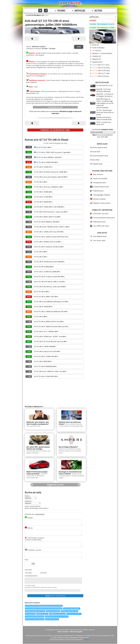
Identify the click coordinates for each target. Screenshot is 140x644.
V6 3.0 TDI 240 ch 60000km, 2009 (47, 157)
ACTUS (98, 11)
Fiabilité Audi (97, 164)
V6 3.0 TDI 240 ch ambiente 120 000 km (47, 247)
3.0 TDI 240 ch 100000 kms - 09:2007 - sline (48, 337)
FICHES (61, 11)
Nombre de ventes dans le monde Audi (104, 118)
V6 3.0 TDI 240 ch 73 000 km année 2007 (47, 277)
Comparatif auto (100, 183)
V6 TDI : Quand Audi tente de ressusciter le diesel (105, 112)
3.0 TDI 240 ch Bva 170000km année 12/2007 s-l (50, 227)
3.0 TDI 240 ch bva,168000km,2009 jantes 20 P (49, 302)
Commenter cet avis (55, 107)
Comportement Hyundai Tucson (35, 617)
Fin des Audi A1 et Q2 (104, 85)
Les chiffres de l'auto (101, 226)
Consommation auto (101, 187)
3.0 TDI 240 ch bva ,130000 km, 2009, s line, (48, 371)
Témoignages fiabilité (102, 195)
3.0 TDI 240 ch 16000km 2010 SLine (46, 242)
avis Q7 (97, 50)
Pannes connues (99, 199)
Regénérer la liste (55, 485)
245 (101, 73)
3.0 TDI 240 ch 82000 (41, 361)
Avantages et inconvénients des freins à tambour (70, 473)
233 (101, 68)
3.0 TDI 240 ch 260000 (41, 202)
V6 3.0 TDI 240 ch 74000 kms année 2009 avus (49, 327)
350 (101, 65)
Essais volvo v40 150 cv (74, 614)
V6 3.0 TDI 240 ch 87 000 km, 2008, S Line (48, 282)
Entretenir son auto (101, 214)
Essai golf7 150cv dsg (52, 619)
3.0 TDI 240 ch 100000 (41, 192)
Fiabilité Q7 (97, 56)
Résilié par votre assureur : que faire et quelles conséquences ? (38, 423)
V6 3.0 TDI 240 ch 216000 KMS (44, 376)
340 (100, 76)
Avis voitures (98, 174)
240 (101, 70)
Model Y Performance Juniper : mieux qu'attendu (37, 473)
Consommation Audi (100, 156)
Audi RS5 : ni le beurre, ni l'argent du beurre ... (105, 95)
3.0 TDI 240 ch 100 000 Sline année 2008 (47, 262)
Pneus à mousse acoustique (72, 609)
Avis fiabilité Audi (100, 236)
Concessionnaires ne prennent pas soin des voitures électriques (44, 609)
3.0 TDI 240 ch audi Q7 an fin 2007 (45, 351)
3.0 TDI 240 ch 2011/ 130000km (44, 332)
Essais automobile (100, 178)
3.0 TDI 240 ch (39, 182)
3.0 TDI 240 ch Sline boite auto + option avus (49, 212)
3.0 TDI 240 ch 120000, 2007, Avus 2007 (47, 232)
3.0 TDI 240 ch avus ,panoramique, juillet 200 (49, 177)
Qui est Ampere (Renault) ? (68, 447)
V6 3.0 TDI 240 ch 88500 (42, 267)
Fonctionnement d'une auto (104, 218)
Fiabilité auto (98, 191)
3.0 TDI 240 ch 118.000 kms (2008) (45, 272)
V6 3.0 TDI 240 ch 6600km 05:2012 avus (47, 322)
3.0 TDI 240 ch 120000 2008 (43, 346)
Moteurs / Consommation (102, 53)
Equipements (97, 62)
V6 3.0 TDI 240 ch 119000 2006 (44, 356)
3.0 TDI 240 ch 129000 (41, 167)
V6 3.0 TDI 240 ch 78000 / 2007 (44, 297)
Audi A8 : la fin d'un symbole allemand (104, 90)
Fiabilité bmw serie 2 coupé (57, 614)
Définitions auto (99, 222)
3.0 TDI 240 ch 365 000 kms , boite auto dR (48, 287)
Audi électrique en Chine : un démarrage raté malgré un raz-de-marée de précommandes (105, 103)
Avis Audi (96, 160)
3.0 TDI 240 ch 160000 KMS (45, 162)
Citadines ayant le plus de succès (35, 611)
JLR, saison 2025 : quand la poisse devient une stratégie (38, 448)
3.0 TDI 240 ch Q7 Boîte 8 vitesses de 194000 (49, 172)
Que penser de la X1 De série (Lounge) (57, 617)
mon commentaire (55, 596)
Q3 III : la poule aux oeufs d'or (104, 123)
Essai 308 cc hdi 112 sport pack (35, 619)
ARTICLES (80, 11)
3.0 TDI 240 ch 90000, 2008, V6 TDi (46, 217)
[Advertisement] (55, 392)
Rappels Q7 (97, 59)
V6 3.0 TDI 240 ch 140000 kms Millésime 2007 (49, 312)
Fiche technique (98, 48)
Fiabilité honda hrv (42, 614)
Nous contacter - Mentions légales (70, 632)
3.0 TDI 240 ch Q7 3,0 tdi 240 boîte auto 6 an (49, 342)
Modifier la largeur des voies (70, 611)
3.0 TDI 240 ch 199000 (41, 307)
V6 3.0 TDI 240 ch (42, 147)
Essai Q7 (96, 45)
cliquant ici (87, 639)
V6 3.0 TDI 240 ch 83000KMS (43, 366)
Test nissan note (30, 614)
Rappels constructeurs (102, 203)
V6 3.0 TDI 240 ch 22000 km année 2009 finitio (49, 237)
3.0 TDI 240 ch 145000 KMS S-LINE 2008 (47, 207)
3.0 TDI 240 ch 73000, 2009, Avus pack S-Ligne (51, 152)
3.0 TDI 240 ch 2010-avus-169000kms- (47, 187)
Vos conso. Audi (99, 240)
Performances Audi (100, 147)
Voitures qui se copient (53, 611)
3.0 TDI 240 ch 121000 (41, 197)
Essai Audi (96, 152)
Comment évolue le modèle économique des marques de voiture (44, 606)
